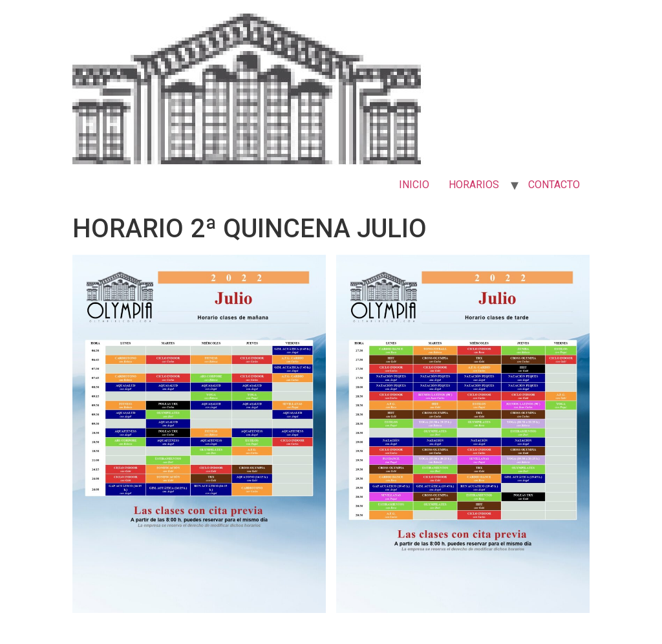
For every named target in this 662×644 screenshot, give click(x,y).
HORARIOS (474, 185)
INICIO (414, 185)
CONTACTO (554, 185)
